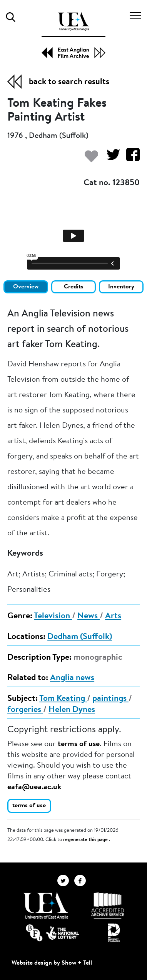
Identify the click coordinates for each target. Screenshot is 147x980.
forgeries (25, 710)
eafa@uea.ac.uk (34, 787)
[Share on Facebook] (130, 158)
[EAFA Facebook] (82, 881)
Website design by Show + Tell (52, 963)
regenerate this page (86, 840)
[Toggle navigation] (135, 17)
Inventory (121, 287)
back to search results (69, 82)
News (89, 616)
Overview (26, 287)
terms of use (79, 744)
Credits (74, 287)
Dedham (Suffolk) (80, 637)
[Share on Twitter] (110, 158)
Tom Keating (63, 699)
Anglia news (72, 678)
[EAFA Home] (73, 35)
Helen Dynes (72, 710)
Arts (113, 616)
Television (53, 616)
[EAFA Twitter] (66, 881)
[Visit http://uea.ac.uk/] (46, 906)
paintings (110, 699)
